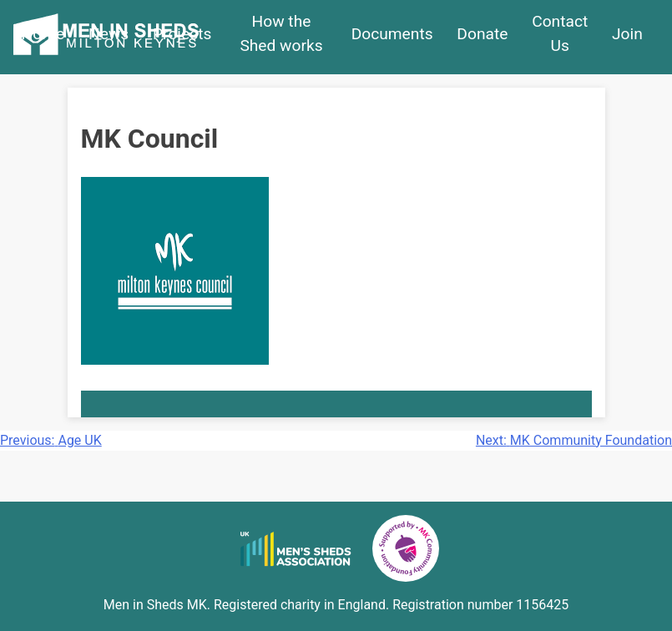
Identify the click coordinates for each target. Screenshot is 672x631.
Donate (482, 34)
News (109, 34)
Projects (182, 34)
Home (43, 34)
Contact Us (560, 33)
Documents (392, 34)
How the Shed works (281, 33)
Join (627, 34)
